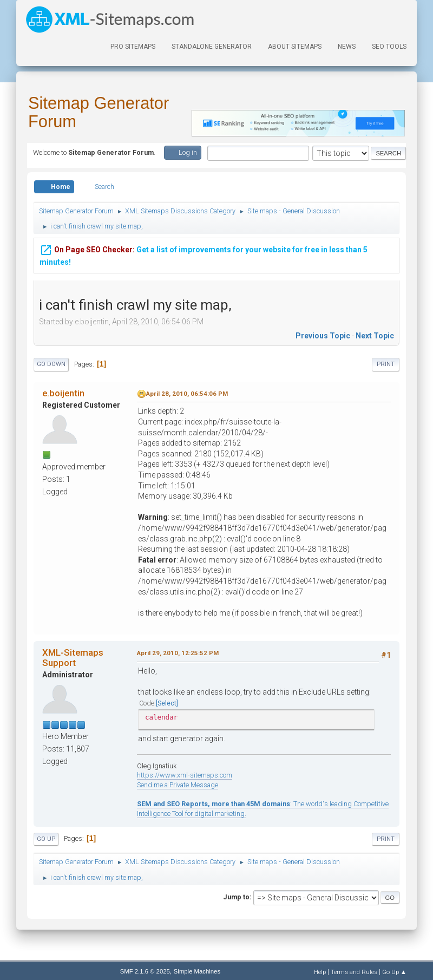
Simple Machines (197, 971)
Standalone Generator (212, 47)
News (347, 47)
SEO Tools (389, 47)
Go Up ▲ (394, 972)
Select (167, 703)
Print (386, 364)
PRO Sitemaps (133, 47)
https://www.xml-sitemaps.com (185, 775)
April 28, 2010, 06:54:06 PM (187, 394)
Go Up (46, 839)
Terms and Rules (354, 972)
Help (320, 972)
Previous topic (323, 336)
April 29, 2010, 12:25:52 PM (178, 653)
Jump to (236, 897)
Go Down (51, 364)
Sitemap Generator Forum (99, 112)
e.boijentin (63, 393)
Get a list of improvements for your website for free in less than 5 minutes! (204, 253)
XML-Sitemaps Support (73, 657)
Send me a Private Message (178, 785)
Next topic (375, 336)
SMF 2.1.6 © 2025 (145, 971)
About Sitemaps (295, 47)
